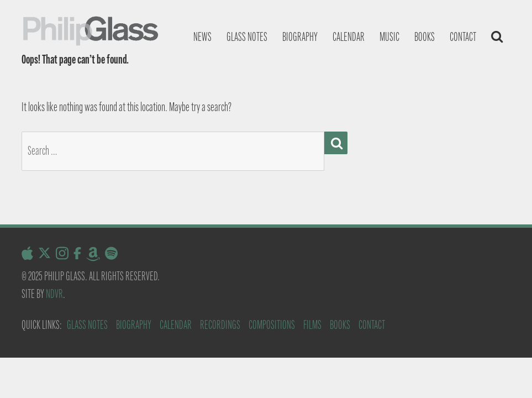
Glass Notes (87, 325)
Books (425, 37)
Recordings (220, 325)
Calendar (349, 37)
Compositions (272, 325)
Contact (463, 37)
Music (389, 37)
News (202, 37)
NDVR (54, 294)
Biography (300, 37)
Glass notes (247, 37)
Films (312, 325)
